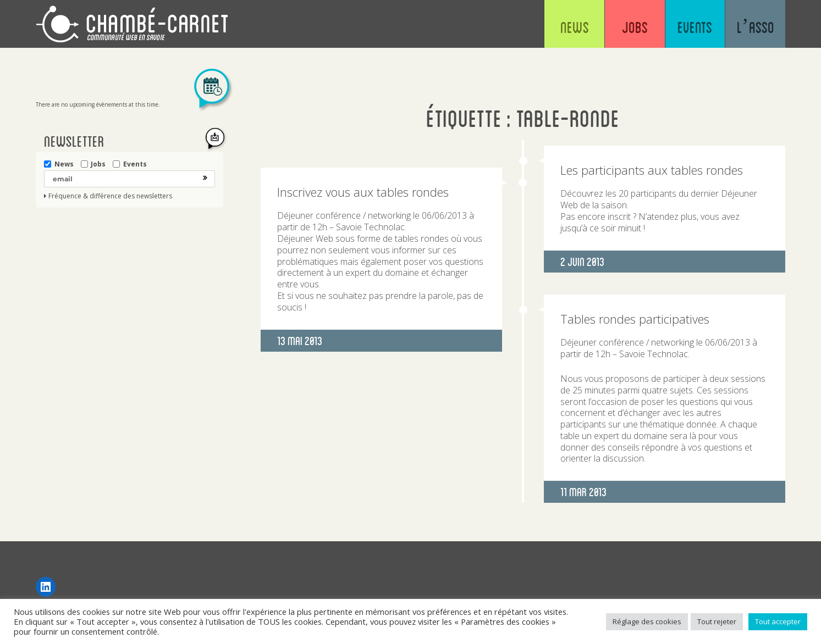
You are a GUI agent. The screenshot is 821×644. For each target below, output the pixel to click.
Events (690, 27)
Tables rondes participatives (635, 319)
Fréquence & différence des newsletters (110, 196)
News (563, 27)
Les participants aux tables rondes (652, 170)
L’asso (754, 27)
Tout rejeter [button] (717, 621)
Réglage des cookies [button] (647, 621)
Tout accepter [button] (778, 621)
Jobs (626, 27)
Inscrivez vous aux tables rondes (363, 192)
